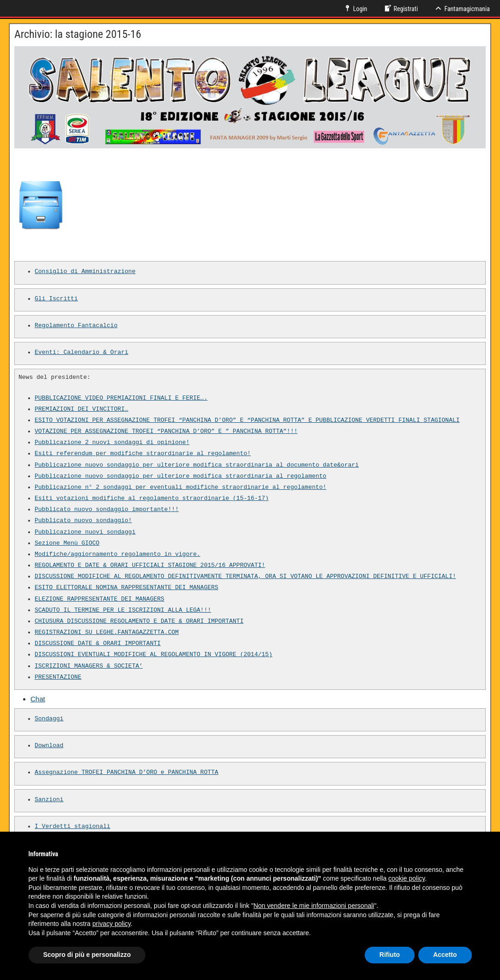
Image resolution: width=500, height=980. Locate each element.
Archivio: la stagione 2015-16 (78, 34)
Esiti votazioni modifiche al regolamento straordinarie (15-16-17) (152, 499)
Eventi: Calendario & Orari (81, 353)
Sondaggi (49, 719)
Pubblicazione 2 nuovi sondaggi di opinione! (112, 443)
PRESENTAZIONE (58, 677)
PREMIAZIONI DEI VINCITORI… (81, 409)
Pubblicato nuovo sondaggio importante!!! (107, 510)
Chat (38, 699)
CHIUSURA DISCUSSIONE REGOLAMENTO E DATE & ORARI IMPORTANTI (139, 621)
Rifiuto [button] (390, 955)
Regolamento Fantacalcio (76, 326)
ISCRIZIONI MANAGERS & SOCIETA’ (89, 666)
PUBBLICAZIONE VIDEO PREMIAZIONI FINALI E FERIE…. (121, 398)
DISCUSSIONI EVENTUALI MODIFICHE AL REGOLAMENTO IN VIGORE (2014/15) (154, 655)
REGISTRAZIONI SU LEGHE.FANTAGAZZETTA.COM (107, 633)
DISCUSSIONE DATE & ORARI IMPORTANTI (98, 644)
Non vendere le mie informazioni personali (314, 906)
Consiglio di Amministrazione (85, 272)
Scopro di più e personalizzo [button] (87, 955)
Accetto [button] (445, 955)
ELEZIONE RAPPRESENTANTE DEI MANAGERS (99, 599)
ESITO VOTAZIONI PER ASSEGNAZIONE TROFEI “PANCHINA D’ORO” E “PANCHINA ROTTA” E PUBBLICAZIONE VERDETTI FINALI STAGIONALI (247, 420)
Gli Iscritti (56, 299)
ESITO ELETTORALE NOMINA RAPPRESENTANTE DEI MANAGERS (127, 588)
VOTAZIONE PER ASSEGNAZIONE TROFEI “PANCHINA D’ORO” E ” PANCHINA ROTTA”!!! (166, 432)
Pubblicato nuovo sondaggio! (83, 521)
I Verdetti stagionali (72, 827)
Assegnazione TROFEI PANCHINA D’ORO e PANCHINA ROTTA (127, 773)
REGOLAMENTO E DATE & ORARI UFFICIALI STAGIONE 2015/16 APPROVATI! (150, 566)
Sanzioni (49, 800)
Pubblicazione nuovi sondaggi (85, 532)
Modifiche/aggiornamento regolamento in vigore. (117, 554)
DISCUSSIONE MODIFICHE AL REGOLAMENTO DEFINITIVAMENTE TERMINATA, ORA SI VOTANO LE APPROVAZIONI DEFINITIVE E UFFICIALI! (245, 577)
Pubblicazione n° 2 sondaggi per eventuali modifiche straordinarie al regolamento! (181, 487)
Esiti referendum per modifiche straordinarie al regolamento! (143, 454)
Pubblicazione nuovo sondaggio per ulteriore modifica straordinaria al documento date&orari (197, 465)
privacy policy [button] (111, 924)
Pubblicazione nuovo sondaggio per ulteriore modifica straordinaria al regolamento (181, 476)
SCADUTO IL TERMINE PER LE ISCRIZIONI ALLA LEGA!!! (123, 610)
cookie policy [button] (407, 878)
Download (49, 746)
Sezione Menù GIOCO (67, 543)
